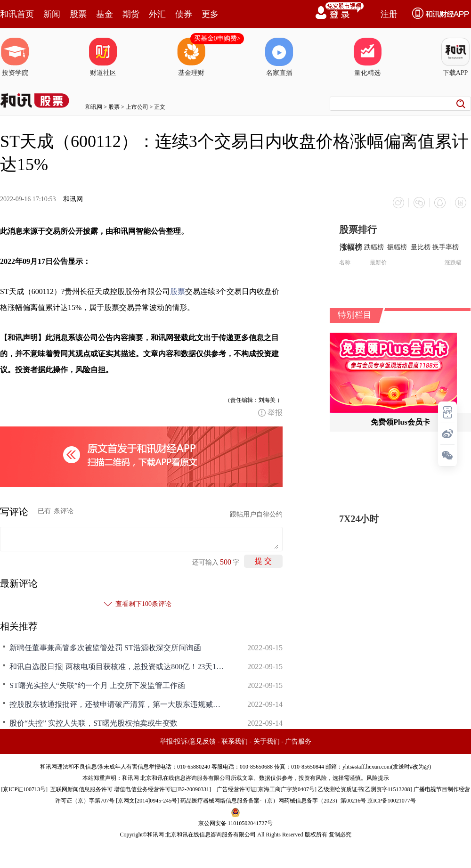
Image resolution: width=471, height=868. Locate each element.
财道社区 (103, 57)
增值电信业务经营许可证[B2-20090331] (162, 789)
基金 (105, 14)
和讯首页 (17, 14)
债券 (184, 14)
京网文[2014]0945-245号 (147, 801)
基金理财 (191, 57)
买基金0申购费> (217, 38)
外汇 (157, 14)
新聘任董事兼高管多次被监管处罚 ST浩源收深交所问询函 (105, 648)
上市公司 (137, 107)
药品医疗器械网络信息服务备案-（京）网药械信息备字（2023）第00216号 (273, 801)
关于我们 (267, 741)
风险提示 (378, 778)
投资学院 (15, 57)
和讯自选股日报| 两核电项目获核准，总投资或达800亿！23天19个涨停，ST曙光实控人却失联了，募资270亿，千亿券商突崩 (118, 667)
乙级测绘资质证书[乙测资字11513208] (365, 789)
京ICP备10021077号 (392, 801)
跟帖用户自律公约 (256, 514)
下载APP (455, 57)
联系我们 (235, 741)
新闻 (52, 14)
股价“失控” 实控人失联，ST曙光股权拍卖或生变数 (93, 723)
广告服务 (298, 741)
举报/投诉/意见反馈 (188, 741)
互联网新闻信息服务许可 (81, 789)
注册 (389, 14)
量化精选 (367, 57)
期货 (131, 14)
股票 (78, 14)
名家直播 (279, 57)
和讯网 (94, 107)
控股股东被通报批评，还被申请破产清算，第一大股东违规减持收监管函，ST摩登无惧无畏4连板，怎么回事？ (118, 704)
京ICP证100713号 (24, 789)
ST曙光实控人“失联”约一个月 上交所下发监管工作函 (97, 685)
